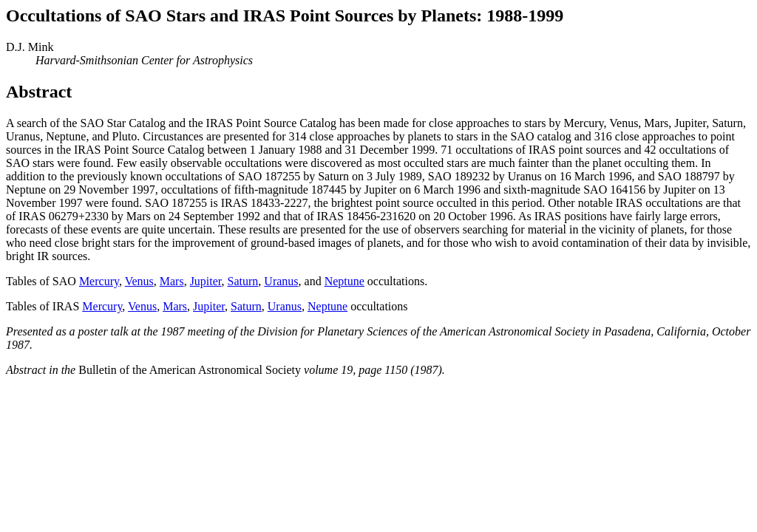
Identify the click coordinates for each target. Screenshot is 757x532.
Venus (139, 281)
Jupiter (206, 281)
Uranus (281, 281)
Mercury (99, 281)
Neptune (344, 281)
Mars (172, 281)
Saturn (243, 281)
